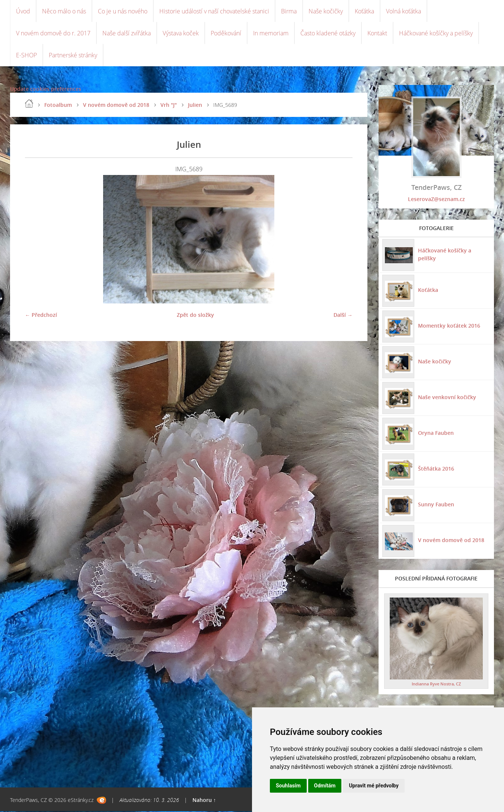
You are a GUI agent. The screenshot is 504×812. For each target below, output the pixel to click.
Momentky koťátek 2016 (449, 326)
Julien (195, 106)
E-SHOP (26, 56)
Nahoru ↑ (204, 801)
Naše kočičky (326, 11)
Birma (289, 11)
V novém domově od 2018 (116, 106)
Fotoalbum (58, 106)
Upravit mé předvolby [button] (374, 786)
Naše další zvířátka (127, 34)
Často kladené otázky (328, 34)
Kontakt (377, 34)
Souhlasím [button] (288, 786)
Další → (343, 316)
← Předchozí (41, 316)
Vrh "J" (169, 106)
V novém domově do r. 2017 (53, 34)
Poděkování (226, 34)
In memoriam (271, 34)
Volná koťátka (403, 11)
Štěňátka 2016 (436, 469)
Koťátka (364, 11)
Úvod (23, 11)
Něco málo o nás (64, 11)
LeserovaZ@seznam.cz (436, 200)
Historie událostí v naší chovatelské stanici (214, 11)
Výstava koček (181, 34)
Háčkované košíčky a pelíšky (436, 34)
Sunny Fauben (436, 505)
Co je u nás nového (123, 11)
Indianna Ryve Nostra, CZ (436, 684)
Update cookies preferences (46, 90)
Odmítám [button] (325, 786)
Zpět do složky (195, 316)
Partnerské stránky (73, 56)
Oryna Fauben (436, 434)
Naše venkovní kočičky (447, 398)
